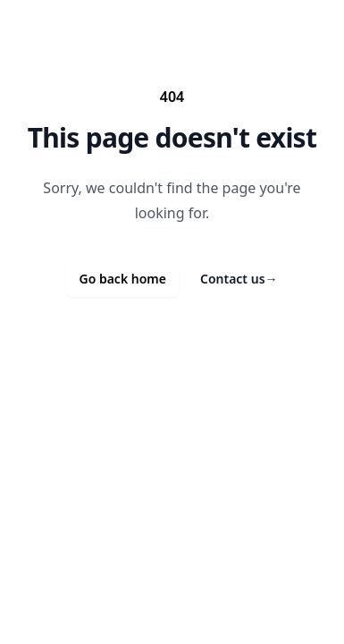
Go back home (122, 279)
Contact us (239, 279)
